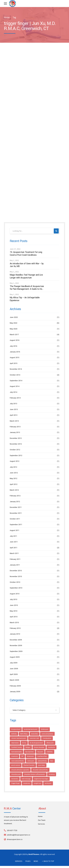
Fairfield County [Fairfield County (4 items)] (17, 747)
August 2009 (15, 657)
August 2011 (15, 530)
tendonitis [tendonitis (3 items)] (15, 779)
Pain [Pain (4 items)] (52, 761)
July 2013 (13, 404)
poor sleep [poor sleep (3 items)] (41, 765)
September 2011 (16, 525)
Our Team (42, 820)
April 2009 (14, 674)
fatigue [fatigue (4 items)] (28, 747)
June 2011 (14, 542)
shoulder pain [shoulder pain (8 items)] (16, 774)
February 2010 (15, 628)
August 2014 (15, 386)
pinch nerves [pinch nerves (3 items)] (16, 765)
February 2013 (15, 427)
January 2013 (15, 432)
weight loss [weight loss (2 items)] (37, 784)
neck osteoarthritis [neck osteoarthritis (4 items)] (18, 761)
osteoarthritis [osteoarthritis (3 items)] (42, 761)
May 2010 (14, 611)
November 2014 (16, 369)
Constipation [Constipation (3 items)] (47, 738)
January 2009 (15, 692)
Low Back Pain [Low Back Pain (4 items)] (42, 756)
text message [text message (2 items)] (26, 779)
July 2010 (13, 599)
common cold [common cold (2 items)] (34, 738)
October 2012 (15, 450)
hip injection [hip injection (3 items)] (30, 752)
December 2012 (16, 438)
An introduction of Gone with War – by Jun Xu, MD (27, 265)
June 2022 (14, 317)
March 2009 (14, 680)
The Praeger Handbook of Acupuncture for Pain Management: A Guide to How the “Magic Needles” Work (27, 288)
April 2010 (14, 617)
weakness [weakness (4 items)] (27, 784)
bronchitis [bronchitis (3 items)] (35, 734)
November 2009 (16, 646)
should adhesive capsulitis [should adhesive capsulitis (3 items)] (20, 770)
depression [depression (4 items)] (15, 743)
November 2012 (16, 444)
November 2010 (16, 577)
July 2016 (13, 346)
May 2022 (13, 323)
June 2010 (14, 605)
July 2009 (14, 663)
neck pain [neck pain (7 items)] (31, 761)
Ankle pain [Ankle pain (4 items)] (45, 729)
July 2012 (13, 467)
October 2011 (15, 519)
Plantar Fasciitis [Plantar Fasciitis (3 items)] (29, 765)
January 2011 (15, 565)
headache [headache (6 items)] (52, 747)
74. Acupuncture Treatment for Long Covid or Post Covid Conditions (26, 254)
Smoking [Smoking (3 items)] (52, 774)
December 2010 (16, 571)
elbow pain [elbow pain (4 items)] (50, 743)
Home (7, 17)
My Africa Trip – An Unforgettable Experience (25, 299)
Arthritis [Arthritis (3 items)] (14, 734)
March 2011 (14, 553)
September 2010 (16, 588)
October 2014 (15, 375)
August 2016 (15, 340)
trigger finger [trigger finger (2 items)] (16, 784)
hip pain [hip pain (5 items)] (40, 752)
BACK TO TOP (49, 861)
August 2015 (15, 358)
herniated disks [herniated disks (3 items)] (16, 752)
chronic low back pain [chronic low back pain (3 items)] (19, 738)
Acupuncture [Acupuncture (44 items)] (16, 729)
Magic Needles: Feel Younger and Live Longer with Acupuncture (26, 276)
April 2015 (14, 363)
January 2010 (15, 634)
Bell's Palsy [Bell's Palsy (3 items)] (24, 734)
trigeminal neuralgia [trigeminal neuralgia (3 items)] (41, 779)
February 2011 (15, 559)
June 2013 (14, 409)
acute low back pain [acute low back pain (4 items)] (31, 729)
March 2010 (14, 623)
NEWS (36, 861)
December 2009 (16, 640)
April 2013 (14, 415)
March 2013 (14, 421)
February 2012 (15, 496)
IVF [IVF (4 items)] (22, 756)
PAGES (28, 861)
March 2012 (14, 490)
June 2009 (14, 669)
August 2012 (15, 461)
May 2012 (13, 479)
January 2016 (15, 352)
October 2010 (15, 582)
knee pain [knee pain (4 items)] (30, 756)
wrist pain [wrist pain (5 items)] (48, 784)
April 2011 (14, 548)
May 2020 (14, 329)
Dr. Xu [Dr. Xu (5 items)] (24, 743)
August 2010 (15, 594)
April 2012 (14, 484)
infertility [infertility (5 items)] (50, 752)
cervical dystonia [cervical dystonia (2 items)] (48, 734)
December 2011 (16, 507)
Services (41, 824)
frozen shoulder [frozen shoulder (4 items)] (39, 747)
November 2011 (16, 513)
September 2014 (16, 381)
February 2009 (15, 686)
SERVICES (19, 861)
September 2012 (16, 456)
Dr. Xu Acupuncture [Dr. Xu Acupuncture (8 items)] (36, 743)
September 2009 (16, 651)
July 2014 (13, 392)
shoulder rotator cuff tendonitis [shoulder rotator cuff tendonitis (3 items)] (35, 774)
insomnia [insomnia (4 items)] (15, 756)
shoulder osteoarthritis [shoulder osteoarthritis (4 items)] (40, 770)
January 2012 (15, 502)
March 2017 (14, 335)
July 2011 (13, 536)
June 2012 (14, 473)
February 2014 (15, 398)
